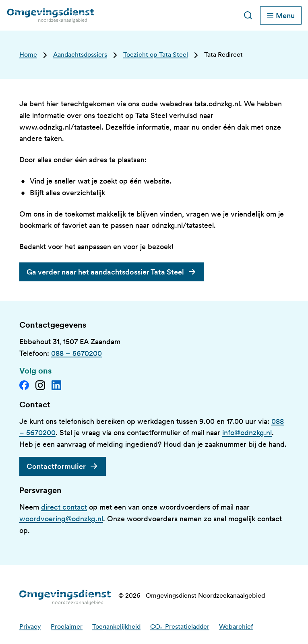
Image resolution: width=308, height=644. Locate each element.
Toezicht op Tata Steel (156, 55)
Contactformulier (56, 466)
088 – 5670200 (76, 353)
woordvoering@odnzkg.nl (61, 519)
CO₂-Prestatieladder (180, 626)
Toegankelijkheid (116, 626)
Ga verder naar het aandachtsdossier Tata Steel (105, 272)
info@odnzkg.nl (247, 432)
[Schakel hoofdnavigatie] (281, 15)
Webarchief (236, 626)
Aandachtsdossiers (80, 55)
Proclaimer (67, 626)
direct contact (64, 507)
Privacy (30, 626)
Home (28, 55)
